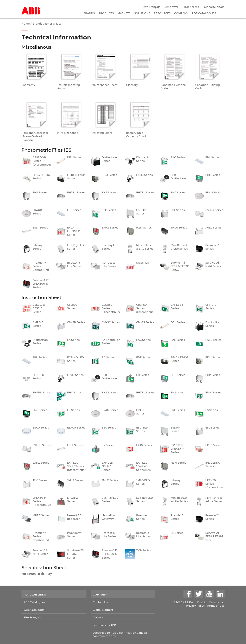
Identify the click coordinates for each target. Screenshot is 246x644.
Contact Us (100, 602)
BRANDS (89, 13)
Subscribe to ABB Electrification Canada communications (120, 634)
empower (172, 7)
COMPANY (181, 13)
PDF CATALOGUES (204, 13)
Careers (98, 617)
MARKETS (124, 13)
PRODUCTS (106, 13)
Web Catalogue (34, 610)
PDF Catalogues (34, 602)
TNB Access (191, 7)
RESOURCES (162, 13)
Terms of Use (216, 606)
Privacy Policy (195, 606)
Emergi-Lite (53, 23)
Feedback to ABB (104, 625)
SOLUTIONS (142, 13)
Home (26, 23)
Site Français (32, 617)
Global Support (214, 7)
